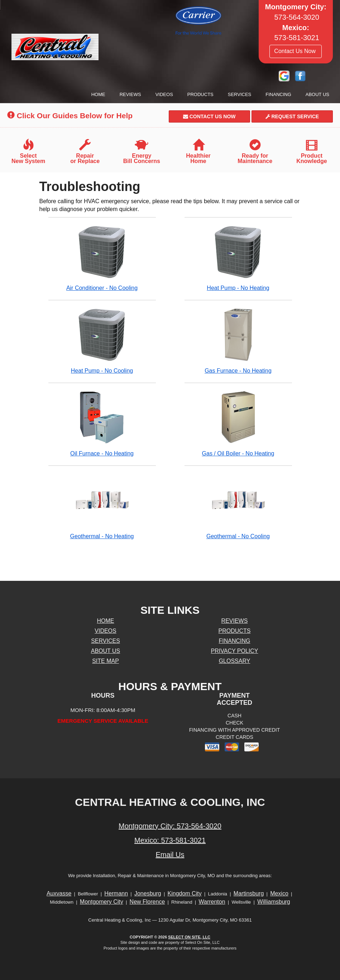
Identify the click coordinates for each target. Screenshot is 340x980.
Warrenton (212, 902)
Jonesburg (148, 893)
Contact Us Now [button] (296, 51)
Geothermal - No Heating (102, 506)
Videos (164, 94)
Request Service (292, 116)
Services (240, 94)
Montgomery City (102, 902)
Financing (278, 94)
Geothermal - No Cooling (238, 506)
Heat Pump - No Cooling (102, 341)
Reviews (130, 94)
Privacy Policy (235, 651)
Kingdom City (185, 893)
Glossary (235, 661)
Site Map (106, 661)
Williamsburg (274, 902)
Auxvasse (59, 893)
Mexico (279, 893)
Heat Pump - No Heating (238, 258)
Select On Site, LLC (189, 937)
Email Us (170, 855)
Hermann (116, 893)
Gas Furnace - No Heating (238, 341)
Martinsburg (249, 893)
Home (98, 94)
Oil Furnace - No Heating (102, 423)
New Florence (147, 902)
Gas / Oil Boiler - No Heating (238, 423)
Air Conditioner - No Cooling (102, 258)
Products (200, 94)
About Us (317, 94)
